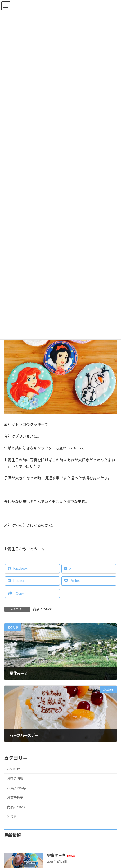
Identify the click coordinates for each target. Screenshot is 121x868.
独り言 (12, 817)
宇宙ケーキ (61, 855)
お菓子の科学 (17, 788)
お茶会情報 (15, 779)
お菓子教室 (15, 798)
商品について (43, 609)
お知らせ (14, 769)
